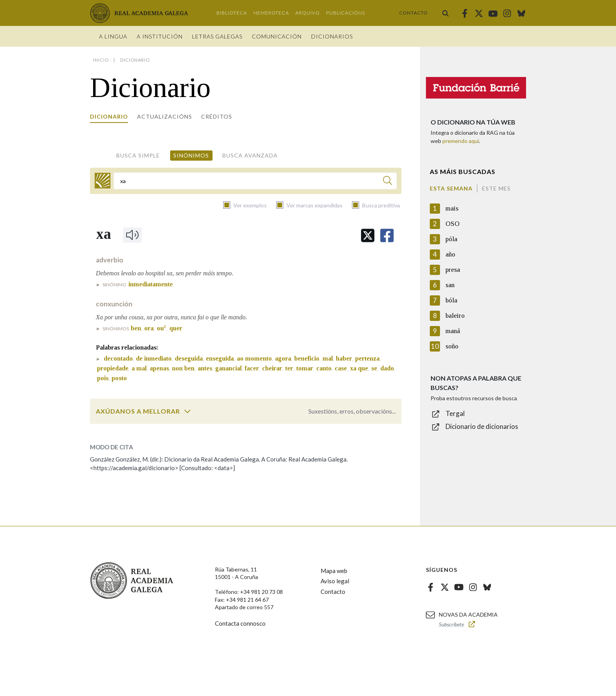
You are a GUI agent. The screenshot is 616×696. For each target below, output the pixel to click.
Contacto (413, 13)
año (450, 254)
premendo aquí (461, 141)
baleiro (455, 316)
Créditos (217, 116)
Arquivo (308, 13)
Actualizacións (165, 116)
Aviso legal (335, 581)
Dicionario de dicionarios (482, 426)
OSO (453, 224)
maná (453, 331)
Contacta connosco (240, 623)
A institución (160, 36)
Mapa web (334, 571)
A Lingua (113, 36)
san (450, 285)
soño (452, 346)
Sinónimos (191, 155)
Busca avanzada (250, 155)
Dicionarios (332, 36)
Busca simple (138, 155)
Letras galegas (217, 36)
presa (453, 270)
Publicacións (346, 13)
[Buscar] (388, 182)
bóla (451, 300)
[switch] (187, 411)
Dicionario (109, 116)
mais (452, 208)
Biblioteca (232, 13)
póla (451, 239)
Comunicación (277, 36)
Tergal (455, 413)
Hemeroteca (271, 13)
